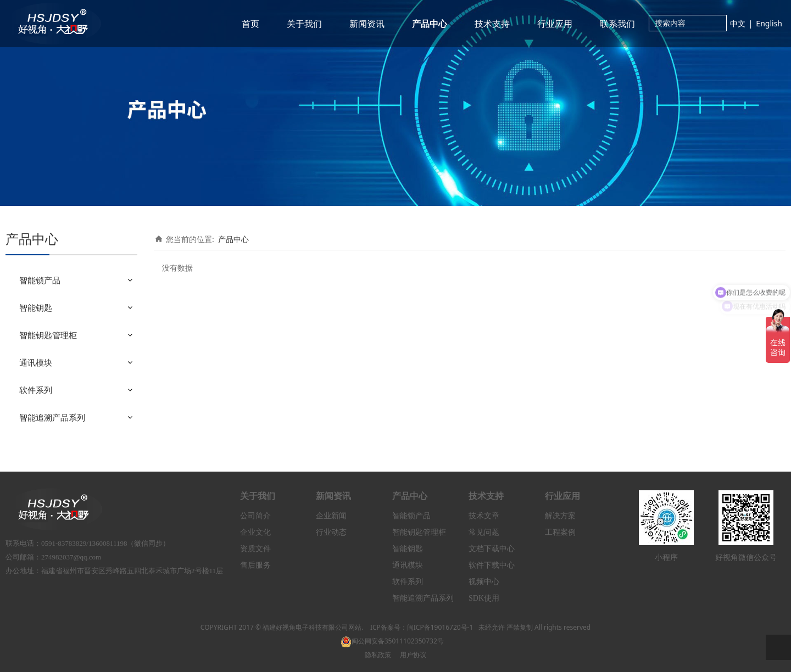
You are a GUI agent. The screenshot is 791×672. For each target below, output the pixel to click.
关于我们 (304, 24)
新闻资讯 (367, 24)
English (769, 23)
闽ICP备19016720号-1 (440, 627)
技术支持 (492, 24)
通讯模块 (36, 362)
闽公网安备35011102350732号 (392, 641)
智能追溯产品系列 (52, 417)
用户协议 (413, 655)
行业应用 (555, 24)
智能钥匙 (36, 307)
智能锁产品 (40, 280)
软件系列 (36, 390)
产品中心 (430, 24)
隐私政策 (378, 655)
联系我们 (617, 24)
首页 (250, 24)
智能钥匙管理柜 (48, 335)
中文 (738, 23)
